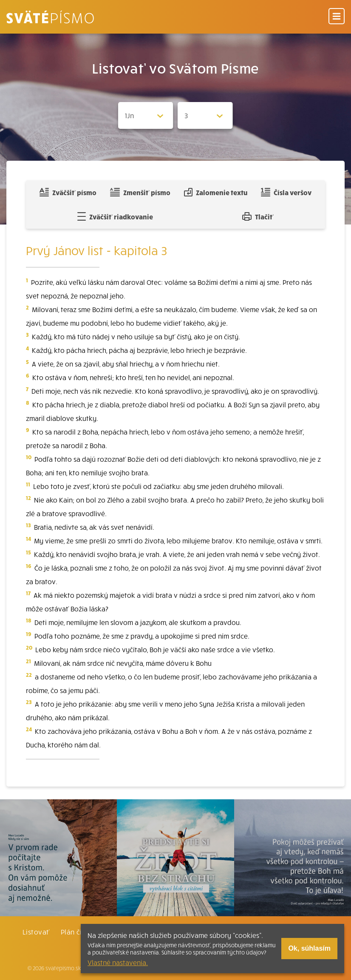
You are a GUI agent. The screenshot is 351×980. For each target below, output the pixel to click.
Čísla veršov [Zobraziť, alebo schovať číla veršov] (286, 192)
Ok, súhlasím (309, 948)
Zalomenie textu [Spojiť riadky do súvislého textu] (216, 192)
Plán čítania (80, 932)
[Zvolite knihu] (146, 115)
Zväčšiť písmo (68, 192)
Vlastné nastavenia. (118, 962)
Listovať (36, 932)
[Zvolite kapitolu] (205, 115)
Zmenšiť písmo (140, 192)
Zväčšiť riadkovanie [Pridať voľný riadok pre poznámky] (115, 216)
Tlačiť (258, 216)
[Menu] (337, 17)
